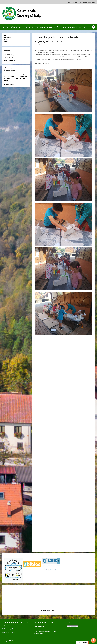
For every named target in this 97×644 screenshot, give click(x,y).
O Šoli (13, 27)
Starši (31, 27)
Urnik (5, 35)
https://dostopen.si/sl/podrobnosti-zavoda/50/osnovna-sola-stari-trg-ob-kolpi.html (16, 78)
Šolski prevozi (7, 43)
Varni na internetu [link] (39, 626)
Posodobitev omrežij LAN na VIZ (48, 611)
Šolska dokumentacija (66, 27)
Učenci (22, 27)
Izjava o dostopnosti (9, 85)
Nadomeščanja (7, 37)
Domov (5, 27)
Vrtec (81, 27)
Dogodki (6, 41)
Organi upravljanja (46, 27)
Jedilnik (6, 39)
